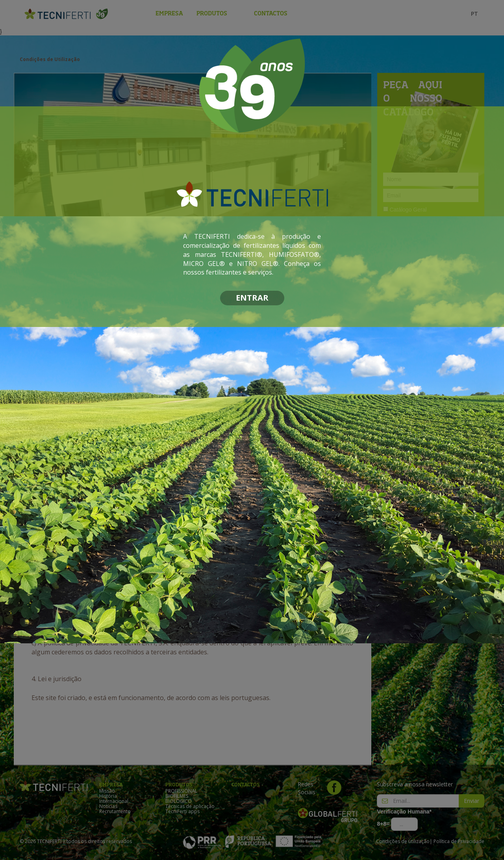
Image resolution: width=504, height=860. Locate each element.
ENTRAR (252, 298)
